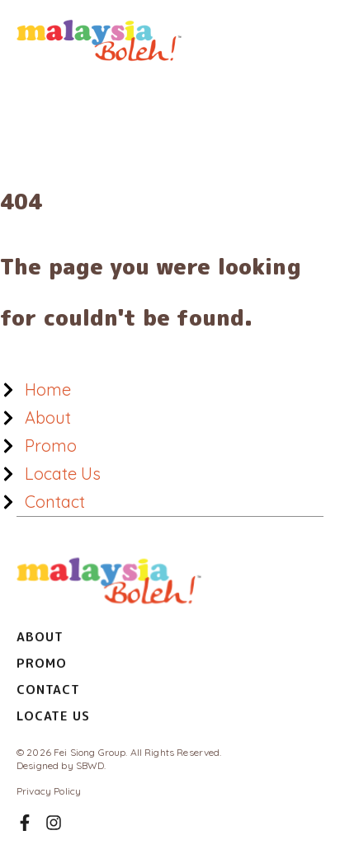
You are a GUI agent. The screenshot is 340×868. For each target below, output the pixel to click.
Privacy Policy (49, 791)
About (40, 637)
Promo (42, 663)
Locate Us (53, 716)
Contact (48, 690)
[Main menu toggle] (303, 40)
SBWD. (91, 765)
